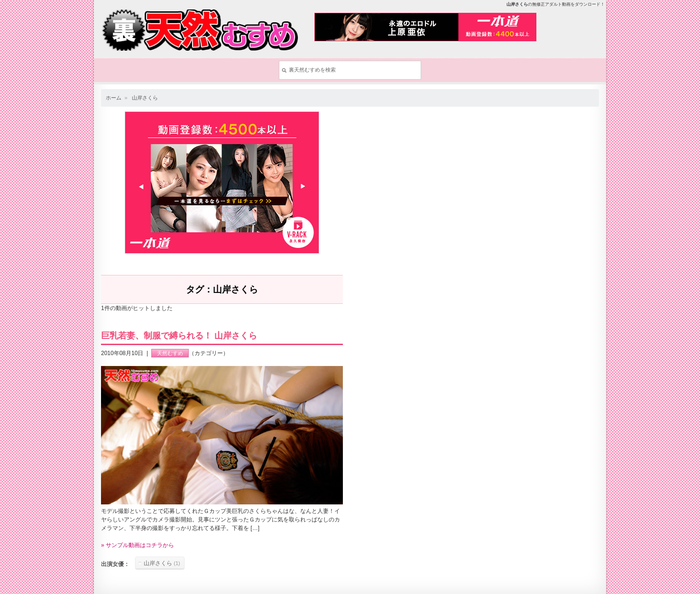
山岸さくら (145, 98)
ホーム (114, 98)
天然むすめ (170, 353)
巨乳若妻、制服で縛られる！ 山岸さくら (179, 336)
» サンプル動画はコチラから (138, 545)
